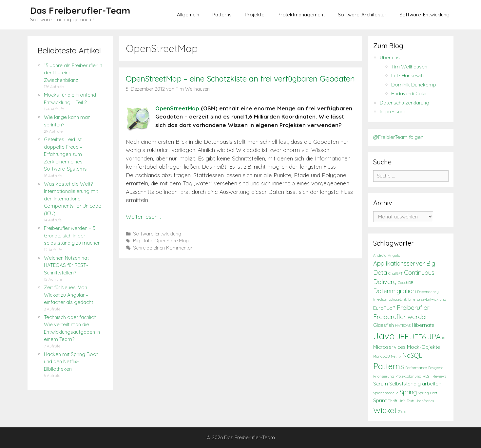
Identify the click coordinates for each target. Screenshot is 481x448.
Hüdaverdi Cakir (409, 93)
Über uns (390, 57)
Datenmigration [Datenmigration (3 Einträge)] (394, 291)
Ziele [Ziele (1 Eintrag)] (402, 412)
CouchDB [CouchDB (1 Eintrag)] (405, 283)
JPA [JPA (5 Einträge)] (434, 336)
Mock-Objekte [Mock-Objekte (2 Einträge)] (423, 347)
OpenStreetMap (177, 108)
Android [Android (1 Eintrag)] (380, 255)
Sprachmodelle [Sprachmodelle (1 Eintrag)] (386, 393)
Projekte (255, 15)
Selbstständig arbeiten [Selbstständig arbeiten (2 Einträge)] (415, 384)
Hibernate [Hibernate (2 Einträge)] (423, 325)
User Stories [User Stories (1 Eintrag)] (425, 401)
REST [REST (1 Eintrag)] (427, 376)
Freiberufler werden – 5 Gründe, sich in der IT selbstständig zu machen (72, 235)
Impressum (393, 112)
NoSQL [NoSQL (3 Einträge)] (412, 355)
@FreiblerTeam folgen (398, 137)
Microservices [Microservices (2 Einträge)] (389, 347)
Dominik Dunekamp (414, 85)
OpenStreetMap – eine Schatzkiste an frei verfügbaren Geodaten (240, 79)
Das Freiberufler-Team (80, 10)
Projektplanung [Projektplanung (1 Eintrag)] (408, 376)
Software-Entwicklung (424, 15)
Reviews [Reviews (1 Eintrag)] (439, 376)
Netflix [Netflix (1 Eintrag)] (396, 356)
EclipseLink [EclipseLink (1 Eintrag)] (398, 299)
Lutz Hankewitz (408, 75)
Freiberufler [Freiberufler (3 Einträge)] (413, 308)
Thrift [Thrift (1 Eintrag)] (393, 401)
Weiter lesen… (143, 217)
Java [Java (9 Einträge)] (384, 336)
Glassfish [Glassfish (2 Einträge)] (384, 325)
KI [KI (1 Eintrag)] (444, 338)
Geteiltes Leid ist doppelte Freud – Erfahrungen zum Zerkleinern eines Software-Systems (65, 154)
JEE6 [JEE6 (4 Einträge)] (418, 337)
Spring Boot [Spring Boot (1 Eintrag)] (428, 393)
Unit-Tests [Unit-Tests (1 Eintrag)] (406, 401)
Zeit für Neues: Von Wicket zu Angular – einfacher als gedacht (68, 295)
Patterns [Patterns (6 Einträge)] (389, 366)
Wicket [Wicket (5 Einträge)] (385, 410)
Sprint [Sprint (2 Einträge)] (380, 400)
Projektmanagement (301, 15)
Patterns (222, 15)
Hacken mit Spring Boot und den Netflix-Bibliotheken (71, 362)
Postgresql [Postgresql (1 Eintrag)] (436, 368)
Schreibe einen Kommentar (163, 248)
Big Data (143, 241)
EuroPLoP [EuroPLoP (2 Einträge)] (384, 308)
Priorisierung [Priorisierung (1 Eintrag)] (384, 376)
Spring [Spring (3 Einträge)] (408, 392)
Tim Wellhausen (409, 67)
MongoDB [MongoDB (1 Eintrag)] (381, 356)
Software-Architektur (362, 15)
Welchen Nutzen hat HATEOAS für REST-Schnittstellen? (66, 265)
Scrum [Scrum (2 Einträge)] (381, 384)
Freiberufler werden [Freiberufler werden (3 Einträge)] (401, 317)
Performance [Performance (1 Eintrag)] (416, 368)
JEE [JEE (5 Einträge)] (403, 336)
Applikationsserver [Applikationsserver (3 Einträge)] (399, 263)
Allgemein (188, 15)
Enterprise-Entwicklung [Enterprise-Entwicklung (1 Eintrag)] (427, 299)
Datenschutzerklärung (404, 103)
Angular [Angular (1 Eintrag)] (395, 255)
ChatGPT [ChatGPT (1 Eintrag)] (395, 273)
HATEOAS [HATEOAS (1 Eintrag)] (403, 326)
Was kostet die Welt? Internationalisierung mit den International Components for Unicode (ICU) (73, 199)
